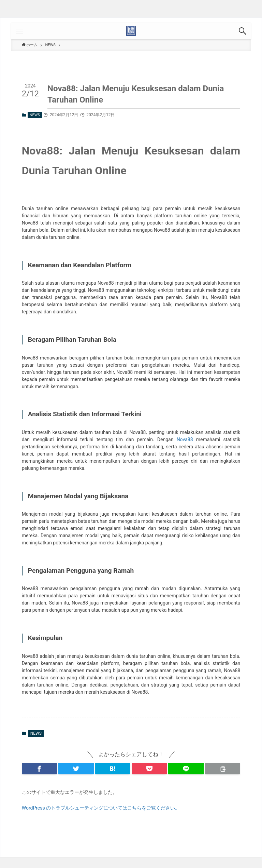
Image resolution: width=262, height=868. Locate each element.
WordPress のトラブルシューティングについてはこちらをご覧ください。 (101, 808)
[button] (243, 31)
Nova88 (185, 439)
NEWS (35, 115)
